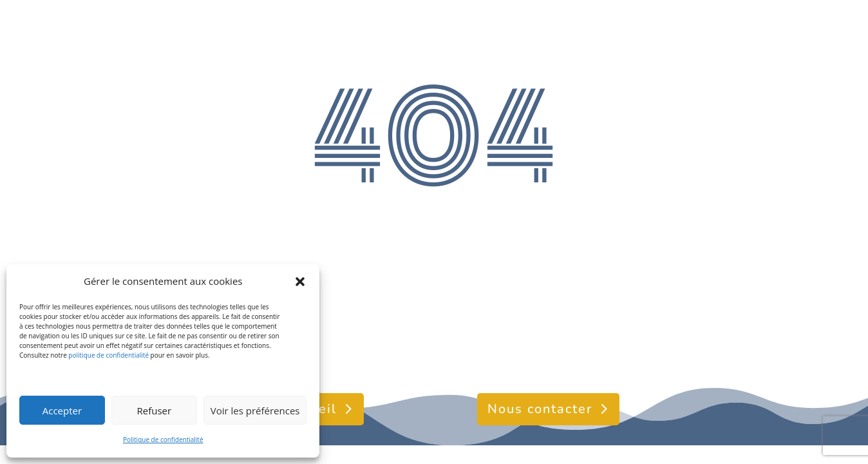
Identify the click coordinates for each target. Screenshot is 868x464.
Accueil (311, 409)
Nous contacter (540, 409)
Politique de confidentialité (163, 440)
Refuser (154, 411)
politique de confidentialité (108, 355)
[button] (300, 282)
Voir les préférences (255, 411)
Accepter (62, 411)
